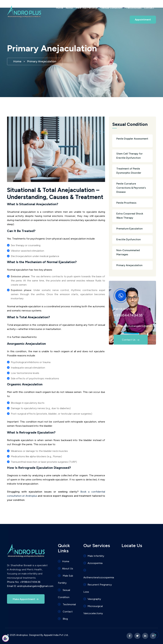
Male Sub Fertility (87, 8)
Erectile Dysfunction (132, 239)
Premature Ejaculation (132, 229)
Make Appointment (26, 599)
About (69, 8)
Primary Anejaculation (132, 265)
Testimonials (134, 8)
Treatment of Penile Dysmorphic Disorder (132, 171)
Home (60, 8)
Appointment (143, 20)
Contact (149, 8)
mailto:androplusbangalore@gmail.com (135, 326)
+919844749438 (128, 315)
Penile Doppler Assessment (132, 141)
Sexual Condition (112, 8)
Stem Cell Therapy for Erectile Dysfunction (132, 156)
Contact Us (128, 339)
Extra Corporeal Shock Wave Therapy (132, 216)
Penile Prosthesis (132, 203)
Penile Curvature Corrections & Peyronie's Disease (132, 188)
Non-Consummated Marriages (132, 253)
